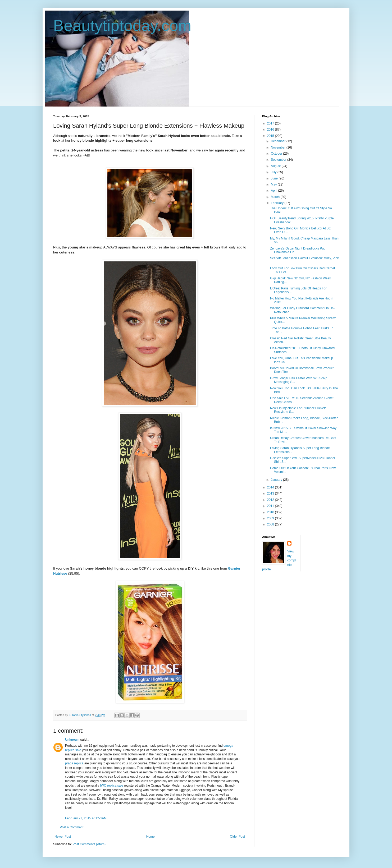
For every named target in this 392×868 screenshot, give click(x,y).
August (276, 166)
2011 (271, 506)
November (279, 147)
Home (151, 837)
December (279, 141)
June (275, 178)
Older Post (237, 837)
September (279, 160)
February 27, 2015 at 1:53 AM (86, 818)
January (277, 480)
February (278, 203)
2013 (271, 493)
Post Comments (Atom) (89, 844)
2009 (271, 518)
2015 (271, 136)
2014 (271, 487)
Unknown (72, 740)
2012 (271, 500)
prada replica (74, 763)
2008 (271, 524)
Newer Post (63, 837)
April (274, 191)
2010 (271, 512)
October (277, 154)
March (276, 197)
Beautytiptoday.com (122, 26)
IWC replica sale (111, 786)
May (274, 184)
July (274, 172)
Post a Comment (72, 827)
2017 (271, 123)
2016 (271, 130)
